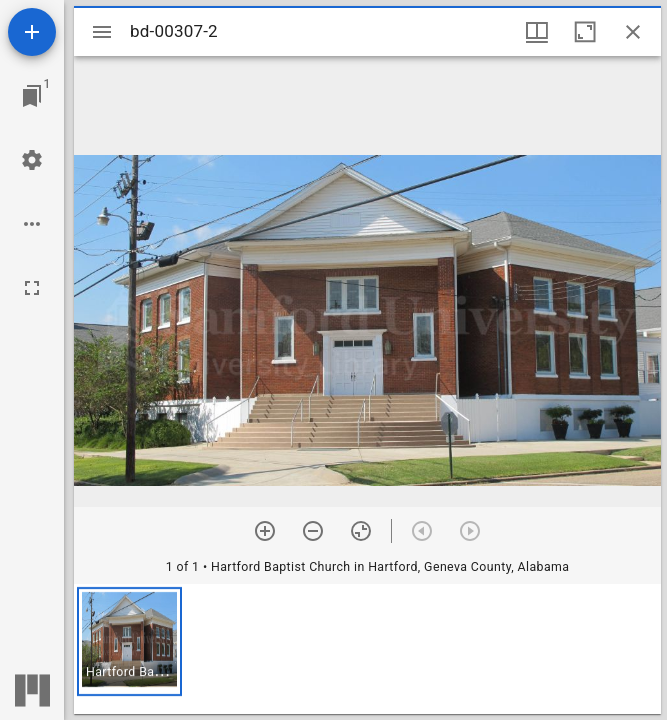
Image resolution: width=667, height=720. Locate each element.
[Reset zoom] (361, 531)
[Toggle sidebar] (102, 32)
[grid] (367, 649)
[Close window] (633, 32)
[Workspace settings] (32, 160)
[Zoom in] (265, 531)
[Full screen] (32, 288)
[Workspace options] (32, 224)
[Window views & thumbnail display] (537, 32)
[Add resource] (32, 32)
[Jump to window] (32, 96)
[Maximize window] (585, 32)
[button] (129, 641)
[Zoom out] (313, 531)
